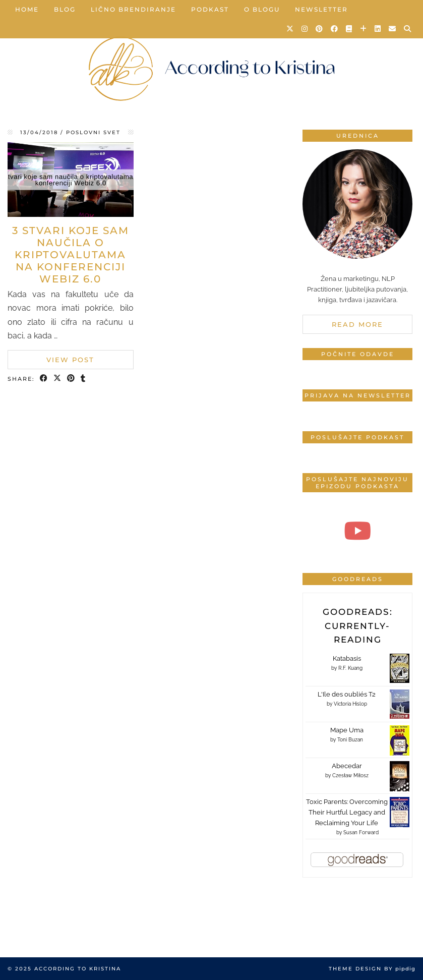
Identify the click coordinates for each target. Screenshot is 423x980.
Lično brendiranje (133, 9)
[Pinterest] (320, 29)
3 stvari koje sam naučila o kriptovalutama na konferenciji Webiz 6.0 (71, 255)
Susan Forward (361, 832)
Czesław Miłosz (350, 775)
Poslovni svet (93, 132)
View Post (70, 360)
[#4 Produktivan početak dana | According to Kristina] (357, 531)
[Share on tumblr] (83, 379)
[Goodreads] (349, 29)
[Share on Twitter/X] (58, 379)
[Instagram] (305, 29)
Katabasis (347, 658)
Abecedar (347, 766)
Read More (357, 324)
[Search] (408, 29)
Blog (65, 9)
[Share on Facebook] (44, 379)
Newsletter (321, 9)
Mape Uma (347, 730)
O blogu (262, 9)
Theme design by (372, 969)
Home (27, 9)
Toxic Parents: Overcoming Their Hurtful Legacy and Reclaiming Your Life (347, 812)
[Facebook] (335, 29)
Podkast (210, 9)
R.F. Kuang (350, 668)
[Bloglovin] (364, 29)
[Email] (393, 29)
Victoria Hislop (350, 704)
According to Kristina (78, 969)
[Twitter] (290, 29)
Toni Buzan (350, 740)
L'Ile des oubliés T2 (347, 694)
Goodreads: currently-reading (358, 625)
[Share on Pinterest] (71, 379)
